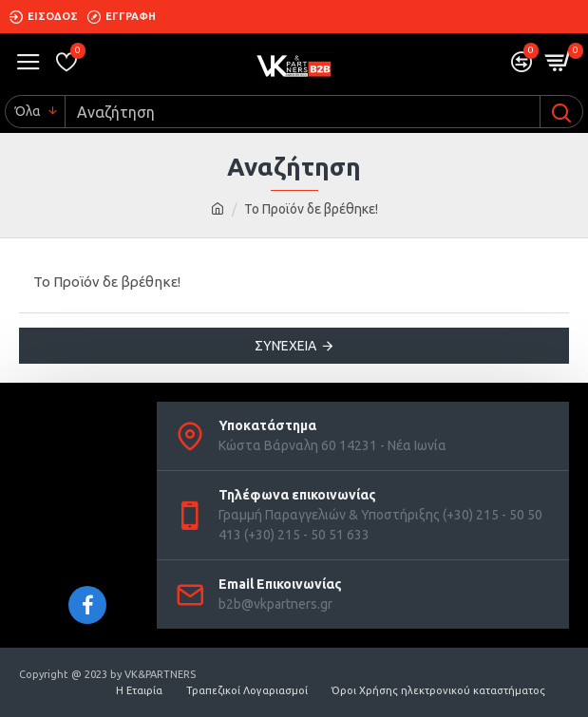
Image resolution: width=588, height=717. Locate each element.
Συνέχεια (285, 346)
